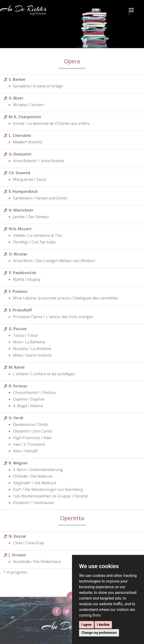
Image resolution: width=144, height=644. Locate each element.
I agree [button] (87, 625)
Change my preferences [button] (99, 633)
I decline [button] (103, 625)
